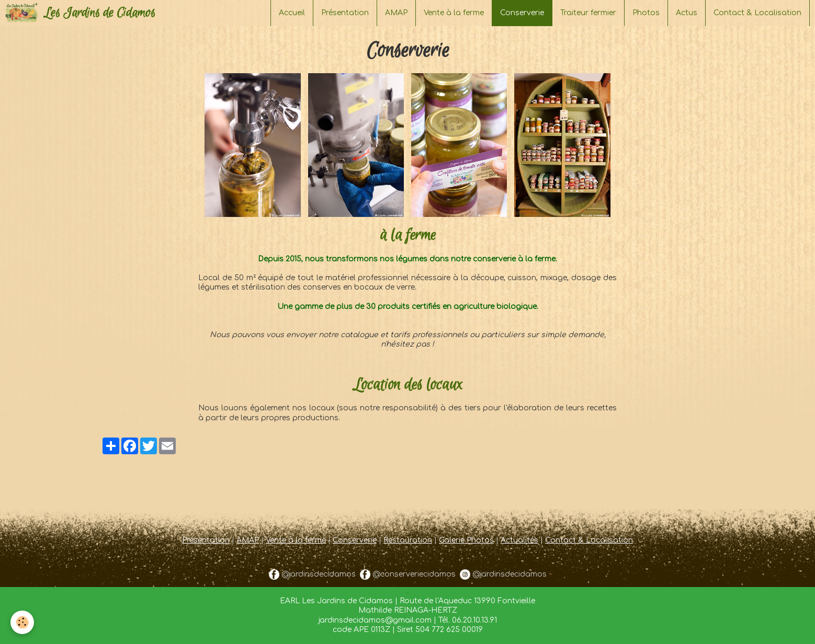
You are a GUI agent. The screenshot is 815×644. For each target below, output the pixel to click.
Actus (687, 13)
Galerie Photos (466, 540)
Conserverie (355, 540)
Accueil (292, 13)
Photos (646, 13)
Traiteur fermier (588, 13)
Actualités (519, 540)
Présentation (345, 13)
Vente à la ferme (454, 13)
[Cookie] (22, 622)
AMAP (396, 13)
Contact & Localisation (757, 13)
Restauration (408, 540)
